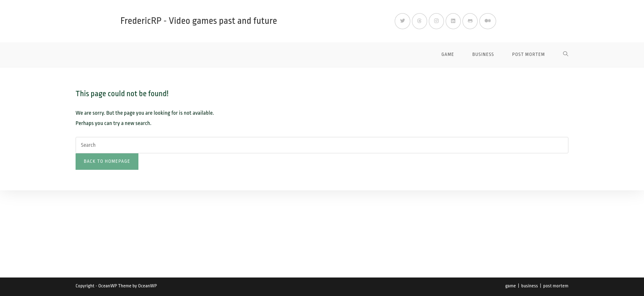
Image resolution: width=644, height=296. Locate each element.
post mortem (556, 286)
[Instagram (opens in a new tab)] (436, 21)
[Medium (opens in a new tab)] (488, 21)
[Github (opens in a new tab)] (470, 21)
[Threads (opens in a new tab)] (420, 21)
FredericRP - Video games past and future (199, 21)
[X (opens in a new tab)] (402, 21)
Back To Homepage (107, 161)
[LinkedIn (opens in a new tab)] (453, 21)
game (511, 286)
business (530, 286)
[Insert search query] (322, 145)
